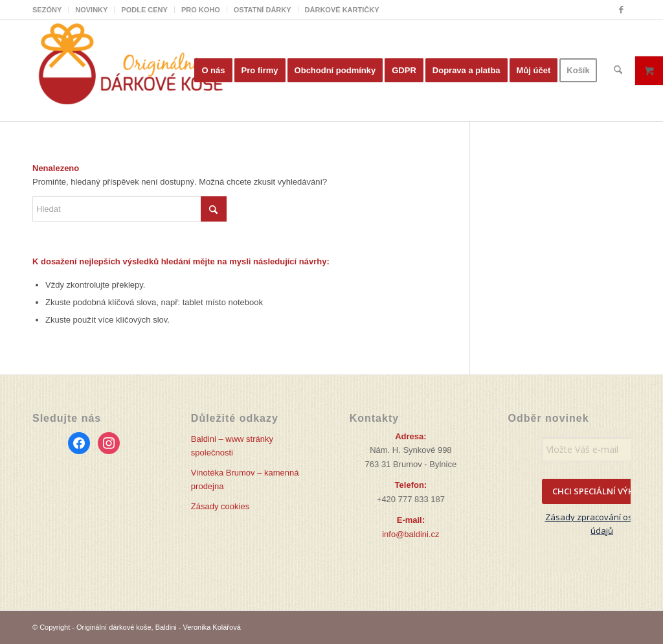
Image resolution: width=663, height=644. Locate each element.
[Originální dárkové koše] (129, 71)
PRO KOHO (201, 10)
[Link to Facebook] (621, 10)
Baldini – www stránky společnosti (232, 446)
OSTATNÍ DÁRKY (263, 10)
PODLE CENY (144, 10)
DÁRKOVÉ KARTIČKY (342, 10)
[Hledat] (618, 71)
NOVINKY (91, 10)
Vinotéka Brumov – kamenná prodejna (245, 479)
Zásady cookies (220, 506)
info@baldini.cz (410, 534)
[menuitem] (51, 10)
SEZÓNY (47, 10)
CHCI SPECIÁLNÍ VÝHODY (602, 491)
